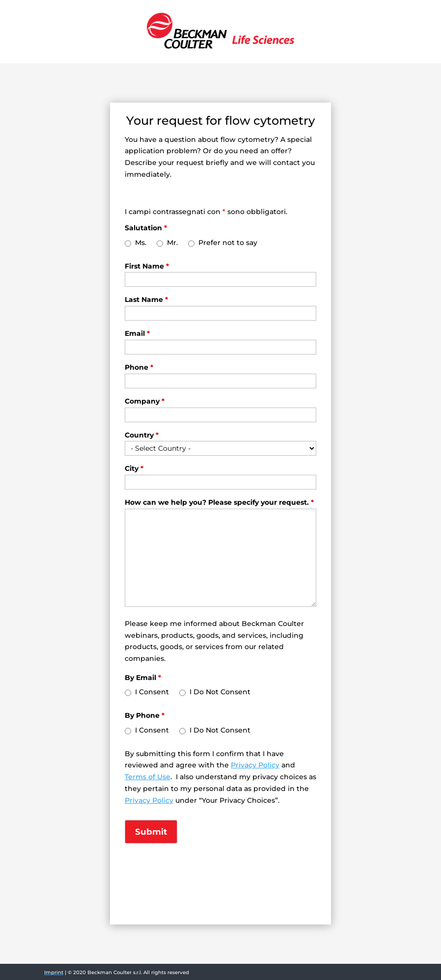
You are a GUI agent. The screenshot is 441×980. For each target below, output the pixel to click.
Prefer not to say (228, 243)
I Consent (152, 692)
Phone (139, 367)
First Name (147, 266)
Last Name (146, 299)
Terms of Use (148, 777)
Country (142, 435)
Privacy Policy (255, 765)
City (134, 468)
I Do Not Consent (220, 692)
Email (137, 333)
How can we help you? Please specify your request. (219, 502)
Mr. (172, 243)
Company (145, 401)
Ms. (141, 243)
